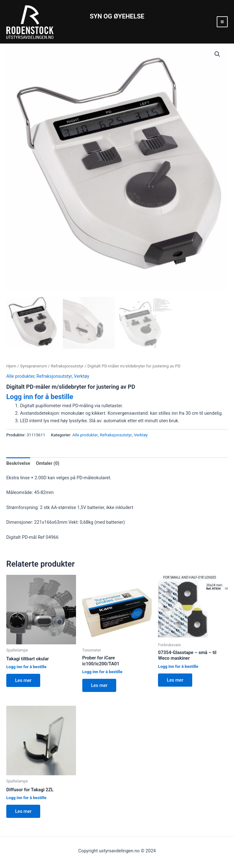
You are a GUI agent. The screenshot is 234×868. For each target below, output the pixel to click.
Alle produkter (20, 376)
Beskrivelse (18, 463)
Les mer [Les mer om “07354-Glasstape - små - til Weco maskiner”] (175, 680)
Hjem (11, 366)
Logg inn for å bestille (40, 397)
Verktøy (82, 376)
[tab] (18, 463)
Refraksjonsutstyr (67, 366)
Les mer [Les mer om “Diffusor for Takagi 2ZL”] (23, 811)
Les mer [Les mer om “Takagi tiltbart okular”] (23, 680)
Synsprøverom (34, 366)
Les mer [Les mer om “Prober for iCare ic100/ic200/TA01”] (99, 685)
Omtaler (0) (48, 463)
